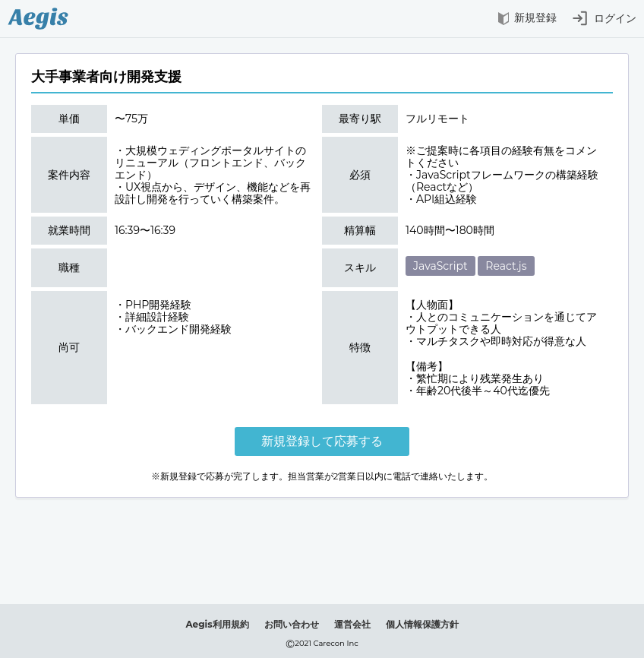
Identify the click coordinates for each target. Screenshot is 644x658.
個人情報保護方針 (422, 624)
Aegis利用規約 (217, 624)
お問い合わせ (292, 624)
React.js (506, 266)
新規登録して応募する (322, 441)
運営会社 (352, 624)
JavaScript (440, 266)
